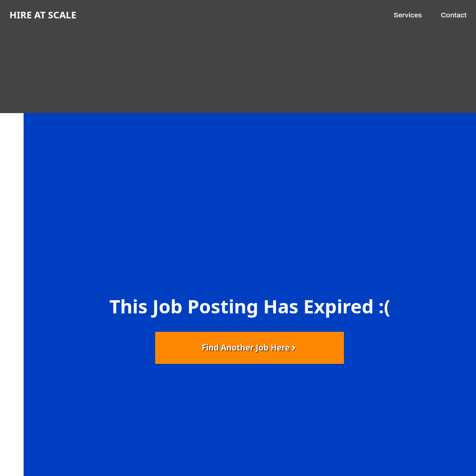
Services (408, 15)
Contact (454, 15)
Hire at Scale (43, 15)
